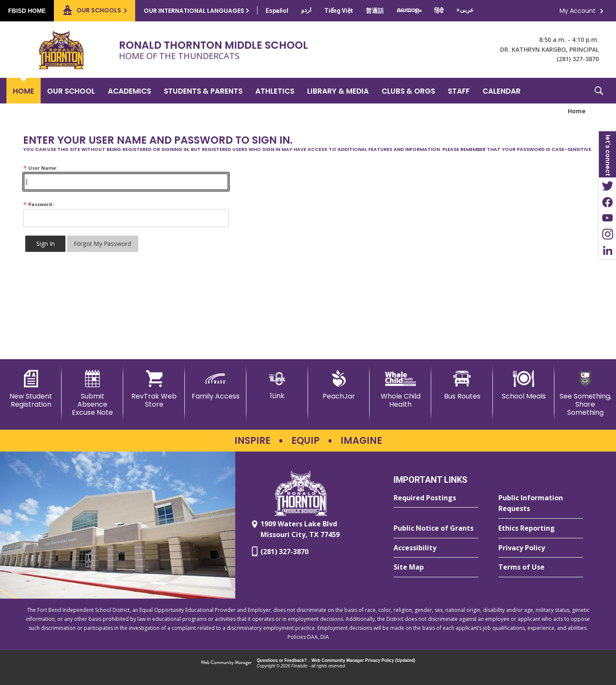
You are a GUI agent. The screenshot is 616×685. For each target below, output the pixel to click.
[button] (599, 91)
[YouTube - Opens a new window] (607, 218)
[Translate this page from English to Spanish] (277, 11)
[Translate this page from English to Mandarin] (375, 11)
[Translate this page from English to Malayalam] (409, 10)
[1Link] (277, 385)
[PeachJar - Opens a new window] (339, 385)
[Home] (24, 91)
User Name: (40, 168)
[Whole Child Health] (400, 389)
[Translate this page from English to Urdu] (306, 10)
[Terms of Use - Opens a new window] (541, 567)
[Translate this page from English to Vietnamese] (339, 11)
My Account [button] (577, 11)
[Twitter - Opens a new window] (607, 186)
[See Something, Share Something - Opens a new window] (585, 394)
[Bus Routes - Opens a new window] (462, 385)
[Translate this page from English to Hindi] (439, 11)
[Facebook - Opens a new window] (607, 202)
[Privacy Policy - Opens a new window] (541, 548)
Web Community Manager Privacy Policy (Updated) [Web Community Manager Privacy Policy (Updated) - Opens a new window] (363, 660)
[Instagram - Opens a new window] (607, 234)
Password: (38, 204)
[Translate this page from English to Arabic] (465, 10)
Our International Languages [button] (194, 11)
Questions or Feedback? (282, 660)
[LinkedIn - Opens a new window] (607, 251)
